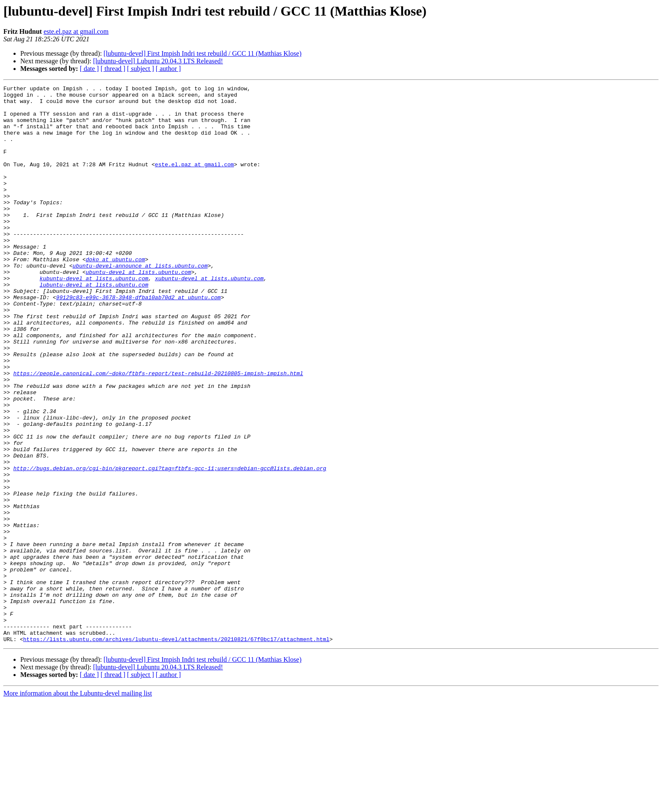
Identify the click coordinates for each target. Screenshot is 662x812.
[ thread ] (113, 69)
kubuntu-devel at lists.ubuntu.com (94, 317)
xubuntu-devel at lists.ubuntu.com (209, 317)
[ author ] (168, 69)
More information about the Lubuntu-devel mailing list (78, 805)
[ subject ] (141, 69)
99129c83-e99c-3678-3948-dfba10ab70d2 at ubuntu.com (138, 340)
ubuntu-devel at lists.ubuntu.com (138, 310)
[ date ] (89, 69)
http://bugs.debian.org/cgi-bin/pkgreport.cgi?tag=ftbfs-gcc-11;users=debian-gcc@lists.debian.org (170, 545)
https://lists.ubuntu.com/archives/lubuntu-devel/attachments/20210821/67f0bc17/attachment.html (176, 750)
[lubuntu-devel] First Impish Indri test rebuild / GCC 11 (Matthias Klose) (202, 53)
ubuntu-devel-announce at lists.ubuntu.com (140, 302)
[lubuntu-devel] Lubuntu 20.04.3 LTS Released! (158, 61)
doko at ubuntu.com (115, 295)
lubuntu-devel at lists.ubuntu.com (94, 325)
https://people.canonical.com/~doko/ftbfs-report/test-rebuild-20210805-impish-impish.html (158, 431)
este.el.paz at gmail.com (76, 31)
